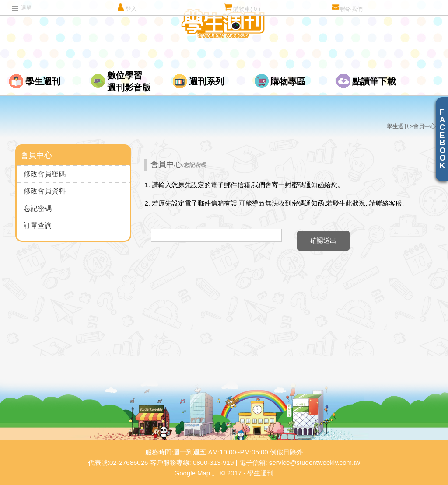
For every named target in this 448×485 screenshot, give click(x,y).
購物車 (242, 8)
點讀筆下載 (374, 81)
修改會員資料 (45, 191)
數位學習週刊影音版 (129, 81)
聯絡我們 (347, 8)
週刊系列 (206, 81)
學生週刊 (43, 81)
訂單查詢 (38, 225)
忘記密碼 (38, 208)
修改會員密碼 (45, 174)
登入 (127, 8)
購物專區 (288, 81)
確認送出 (323, 240)
